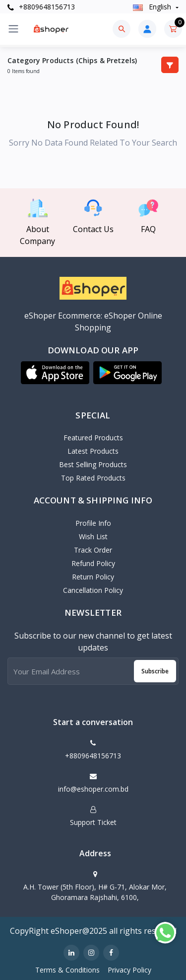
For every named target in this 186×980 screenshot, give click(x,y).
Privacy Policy (129, 970)
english (153, 7)
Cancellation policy (93, 590)
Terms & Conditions (67, 970)
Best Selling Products (93, 464)
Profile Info (93, 523)
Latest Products (93, 451)
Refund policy (93, 563)
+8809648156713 (41, 7)
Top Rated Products (93, 478)
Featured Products (93, 438)
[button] (55, 373)
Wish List (93, 536)
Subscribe (155, 671)
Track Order (93, 550)
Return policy (93, 577)
